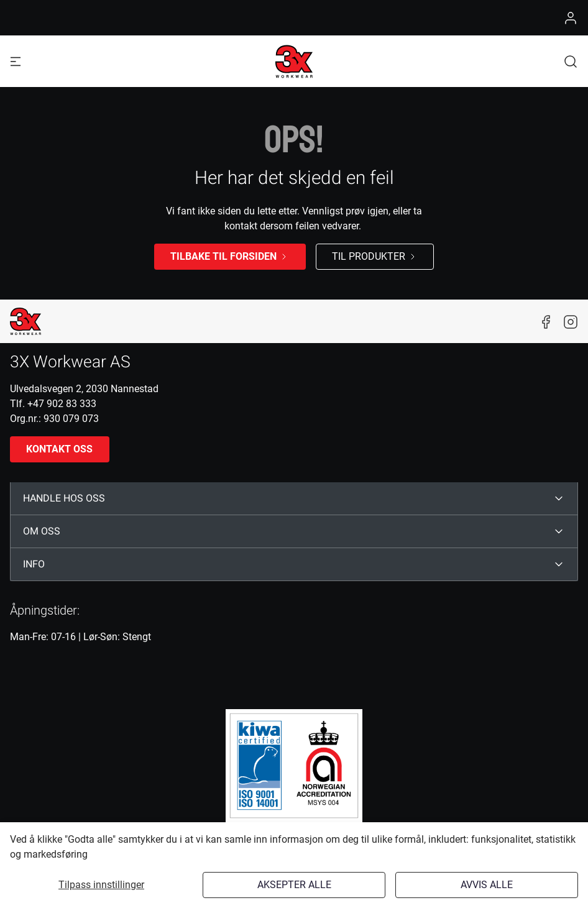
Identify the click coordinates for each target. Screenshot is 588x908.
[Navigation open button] (16, 61)
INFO (34, 564)
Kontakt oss (59, 449)
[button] (571, 61)
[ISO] (294, 766)
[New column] (25, 321)
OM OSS (42, 531)
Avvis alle (487, 885)
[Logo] (294, 62)
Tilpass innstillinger (101, 885)
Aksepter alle (294, 885)
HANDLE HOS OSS (64, 498)
